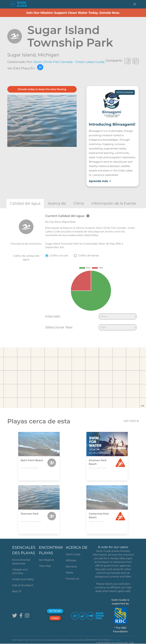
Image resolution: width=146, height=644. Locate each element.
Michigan (49, 55)
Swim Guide (73, 554)
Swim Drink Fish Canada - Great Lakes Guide (69, 62)
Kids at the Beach (23, 585)
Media (70, 573)
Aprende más (100, 181)
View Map (45, 566)
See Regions (46, 560)
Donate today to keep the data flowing (42, 89)
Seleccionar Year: (59, 327)
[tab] (25, 203)
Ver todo (131, 421)
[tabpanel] (73, 273)
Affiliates (71, 560)
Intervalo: (53, 316)
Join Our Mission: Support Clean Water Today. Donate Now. (73, 13)
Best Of (17, 591)
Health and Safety (23, 579)
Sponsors (71, 567)
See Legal (116, 640)
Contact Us (72, 579)
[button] (135, 4)
